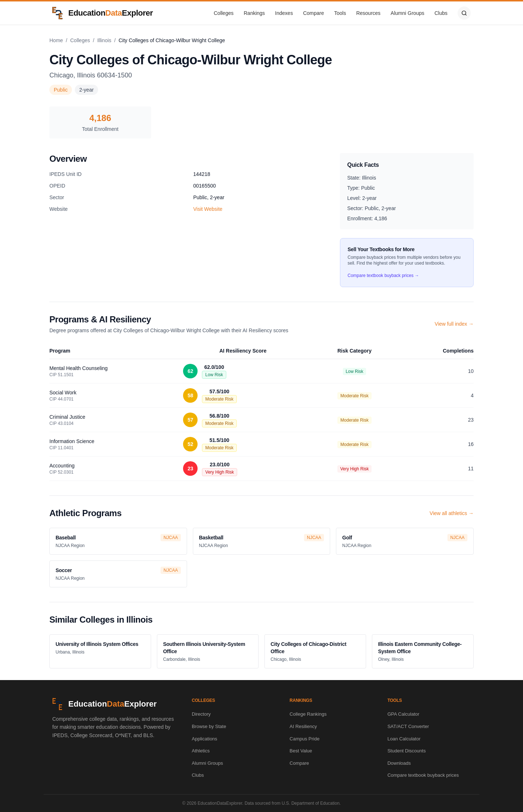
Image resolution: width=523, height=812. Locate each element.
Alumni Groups (408, 13)
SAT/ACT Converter (408, 726)
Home (56, 40)
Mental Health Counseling (78, 368)
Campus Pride (304, 739)
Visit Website (208, 209)
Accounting (62, 466)
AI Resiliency (303, 726)
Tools (340, 13)
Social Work (63, 393)
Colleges (224, 13)
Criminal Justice (67, 417)
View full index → (454, 324)
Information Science (72, 441)
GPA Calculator (404, 714)
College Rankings (308, 714)
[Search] (464, 13)
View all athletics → (452, 513)
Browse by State (209, 726)
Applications (204, 739)
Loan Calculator (404, 739)
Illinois (104, 40)
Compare (313, 13)
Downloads (399, 763)
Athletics (201, 751)
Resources (368, 13)
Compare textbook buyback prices (423, 775)
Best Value (301, 751)
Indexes (284, 13)
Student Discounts (407, 751)
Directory (201, 714)
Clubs (441, 13)
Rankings (254, 13)
